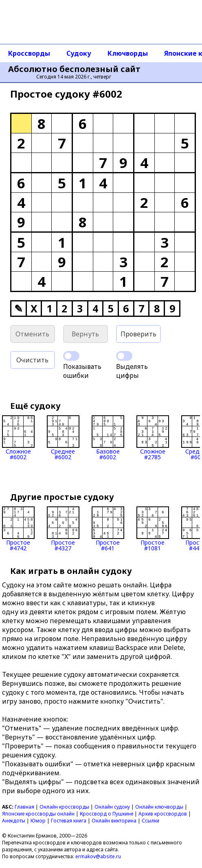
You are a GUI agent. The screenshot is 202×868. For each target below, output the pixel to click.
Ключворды (128, 53)
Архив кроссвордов (163, 814)
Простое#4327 (63, 529)
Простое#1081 (153, 529)
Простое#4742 (18, 529)
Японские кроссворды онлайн (38, 814)
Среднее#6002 (63, 438)
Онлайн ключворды (159, 807)
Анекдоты (14, 821)
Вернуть (85, 334)
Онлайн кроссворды (64, 807)
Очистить (32, 360)
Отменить (32, 334)
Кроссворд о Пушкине (106, 814)
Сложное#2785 (153, 438)
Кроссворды (29, 53)
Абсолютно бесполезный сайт (74, 69)
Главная (24, 807)
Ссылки (150, 821)
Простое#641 (108, 529)
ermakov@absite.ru (98, 856)
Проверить (138, 334)
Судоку (79, 53)
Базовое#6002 (108, 438)
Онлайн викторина (114, 821)
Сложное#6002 (18, 438)
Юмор (38, 821)
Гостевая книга (69, 821)
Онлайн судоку (112, 807)
